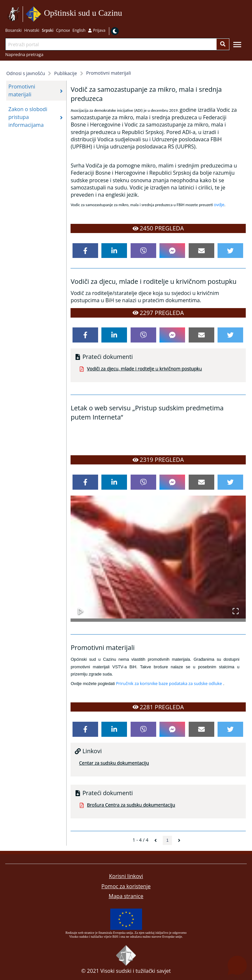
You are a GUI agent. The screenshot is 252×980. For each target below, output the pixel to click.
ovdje (219, 205)
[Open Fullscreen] (236, 608)
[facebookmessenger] (172, 251)
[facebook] (85, 251)
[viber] (143, 251)
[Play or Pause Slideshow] (81, 608)
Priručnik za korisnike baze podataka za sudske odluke (169, 683)
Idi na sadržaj (125, 14)
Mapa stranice (126, 896)
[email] (201, 251)
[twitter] (230, 251)
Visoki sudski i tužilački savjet (136, 971)
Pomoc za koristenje (126, 886)
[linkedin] (114, 251)
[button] (158, 557)
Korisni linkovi (126, 876)
